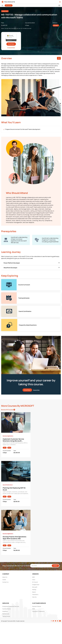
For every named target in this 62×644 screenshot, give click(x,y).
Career (4, 580)
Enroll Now (11, 44)
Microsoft (35, 587)
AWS (33, 577)
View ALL (34, 597)
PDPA (34, 609)
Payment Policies (37, 606)
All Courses (9, 5)
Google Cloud (36, 585)
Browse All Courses (8, 410)
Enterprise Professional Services (11, 606)
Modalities (5, 611)
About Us (5, 577)
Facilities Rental (6, 609)
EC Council (35, 582)
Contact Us (5, 582)
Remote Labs (6, 614)
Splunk (34, 592)
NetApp (34, 590)
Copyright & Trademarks (38, 611)
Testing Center (6, 616)
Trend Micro (35, 595)
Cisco (34, 580)
